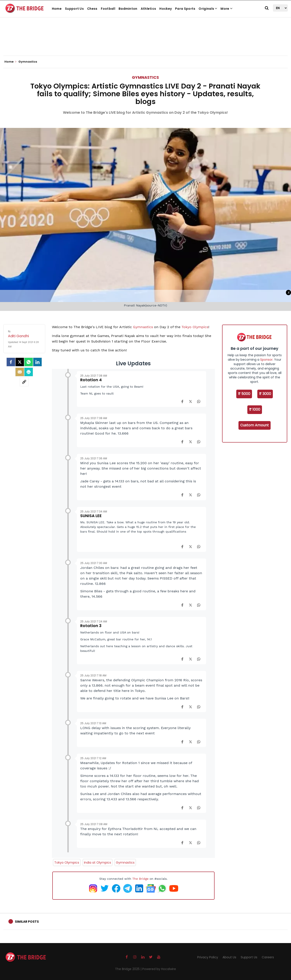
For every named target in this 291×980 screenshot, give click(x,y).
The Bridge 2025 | (129, 969)
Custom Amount (255, 425)
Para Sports (185, 9)
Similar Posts (27, 922)
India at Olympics (98, 863)
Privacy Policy (208, 957)
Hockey (166, 9)
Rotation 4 (91, 380)
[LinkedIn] (37, 362)
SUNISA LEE (91, 516)
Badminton (128, 9)
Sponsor (266, 360)
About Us (229, 957)
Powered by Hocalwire (159, 969)
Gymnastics (145, 77)
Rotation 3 (91, 626)
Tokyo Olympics (195, 327)
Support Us (74, 9)
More (227, 9)
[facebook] (11, 362)
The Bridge (140, 879)
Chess (92, 9)
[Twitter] (20, 362)
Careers (268, 957)
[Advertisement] (146, 42)
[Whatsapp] (29, 362)
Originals (208, 9)
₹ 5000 (244, 394)
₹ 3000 (265, 394)
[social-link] (24, 382)
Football (108, 9)
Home (57, 9)
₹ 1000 (255, 409)
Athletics (148, 9)
